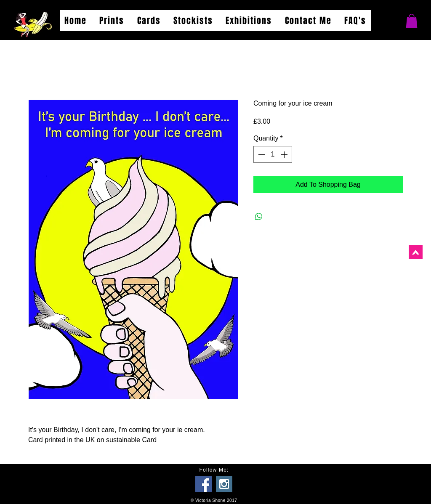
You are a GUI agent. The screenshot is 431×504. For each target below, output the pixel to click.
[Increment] (285, 154)
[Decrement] (261, 154)
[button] (412, 21)
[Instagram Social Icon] (224, 484)
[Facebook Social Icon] (204, 484)
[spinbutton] (273, 154)
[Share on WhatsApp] (259, 217)
